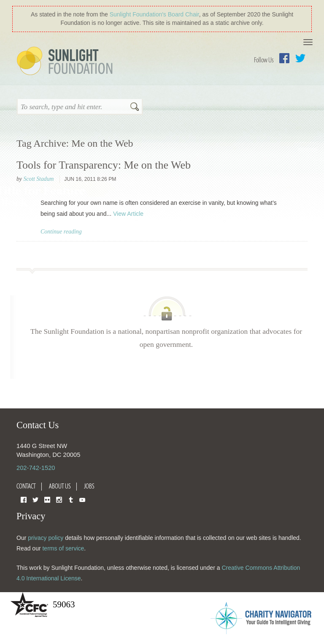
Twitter (300, 58)
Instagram (59, 499)
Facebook (284, 58)
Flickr (47, 499)
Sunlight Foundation (66, 62)
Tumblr (71, 499)
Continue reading (61, 232)
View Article (128, 214)
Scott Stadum (38, 179)
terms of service (63, 548)
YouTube (82, 499)
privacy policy (46, 538)
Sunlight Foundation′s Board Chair (154, 14)
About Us (60, 486)
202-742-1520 (36, 468)
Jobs (89, 486)
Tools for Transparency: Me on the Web (104, 165)
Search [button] (135, 107)
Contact (26, 486)
